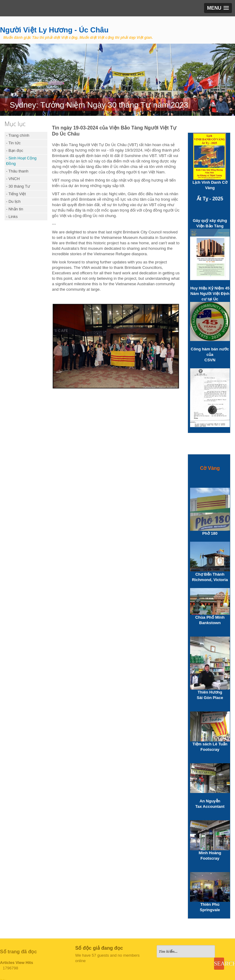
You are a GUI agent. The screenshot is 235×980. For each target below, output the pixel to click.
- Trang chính (18, 135)
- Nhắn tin (15, 209)
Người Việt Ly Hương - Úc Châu (54, 30)
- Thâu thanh (17, 171)
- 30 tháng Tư (18, 186)
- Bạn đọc (15, 151)
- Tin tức (13, 143)
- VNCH (13, 179)
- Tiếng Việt (16, 194)
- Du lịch (13, 201)
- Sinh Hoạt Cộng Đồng (21, 161)
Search (219, 963)
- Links (12, 217)
